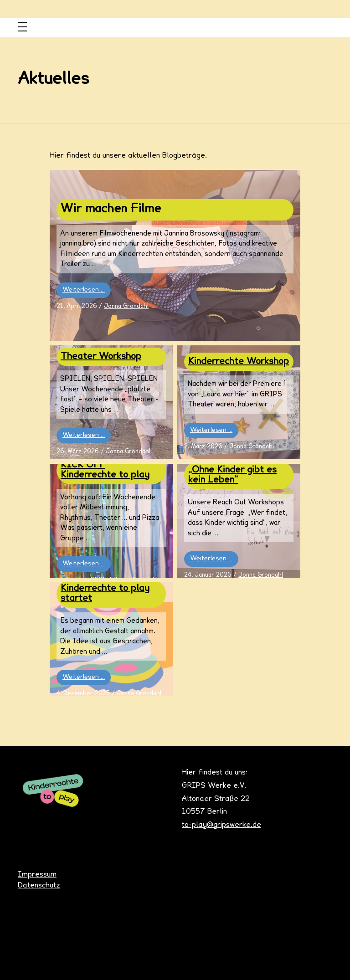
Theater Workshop (101, 357)
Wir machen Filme (111, 210)
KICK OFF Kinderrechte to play (105, 470)
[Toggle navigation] (22, 27)
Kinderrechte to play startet (105, 594)
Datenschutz (39, 886)
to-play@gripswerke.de (221, 825)
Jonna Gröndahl (126, 307)
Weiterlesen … (84, 290)
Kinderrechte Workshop (239, 362)
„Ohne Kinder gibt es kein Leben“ (232, 475)
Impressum (37, 875)
